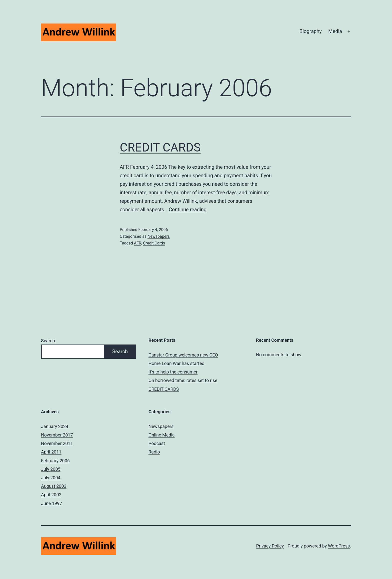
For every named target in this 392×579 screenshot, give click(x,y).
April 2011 (51, 452)
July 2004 (51, 478)
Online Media (162, 435)
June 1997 (51, 503)
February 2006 (55, 461)
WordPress (339, 546)
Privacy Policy (270, 546)
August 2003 (54, 486)
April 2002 (51, 495)
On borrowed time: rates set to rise (183, 380)
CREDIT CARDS (160, 147)
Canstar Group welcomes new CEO (183, 355)
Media (335, 31)
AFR (138, 243)
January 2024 (55, 426)
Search (48, 341)
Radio (154, 452)
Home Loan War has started (176, 363)
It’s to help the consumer (173, 372)
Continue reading (188, 209)
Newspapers (159, 236)
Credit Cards (154, 243)
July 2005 (51, 469)
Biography (311, 31)
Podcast (157, 443)
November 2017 (57, 435)
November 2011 (57, 443)
